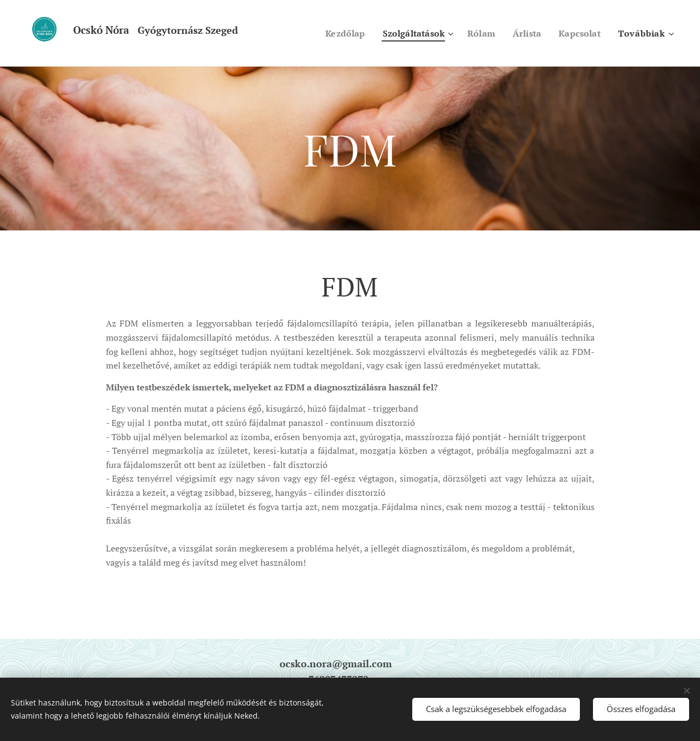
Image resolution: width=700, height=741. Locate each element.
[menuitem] (335, 33)
